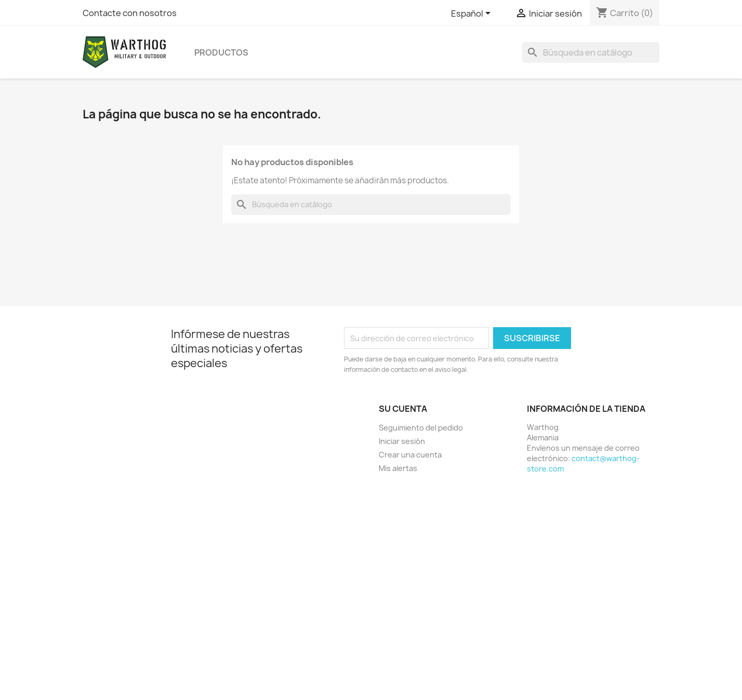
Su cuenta (403, 409)
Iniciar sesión (402, 441)
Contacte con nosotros (130, 13)
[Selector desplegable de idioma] (473, 14)
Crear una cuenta (410, 455)
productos (221, 52)
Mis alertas (398, 468)
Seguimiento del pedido (421, 428)
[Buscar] (591, 52)
